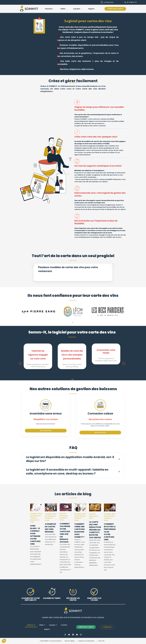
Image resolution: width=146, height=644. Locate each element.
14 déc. (106, 520)
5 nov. (91, 518)
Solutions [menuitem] (30, 625)
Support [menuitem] (47, 629)
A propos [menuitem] (52, 625)
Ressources (34, 520)
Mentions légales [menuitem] (70, 641)
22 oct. (77, 520)
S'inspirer (33, 518)
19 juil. (62, 520)
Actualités (34, 514)
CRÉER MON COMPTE (86, 627)
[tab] (72, 323)
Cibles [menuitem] (41, 625)
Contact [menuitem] (64, 625)
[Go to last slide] (24, 313)
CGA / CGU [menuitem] (101, 641)
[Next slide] (122, 313)
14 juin (47, 520)
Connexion (107, 627)
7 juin (32, 522)
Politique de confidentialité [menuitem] (86, 641)
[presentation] (20, 363)
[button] (71, 379)
